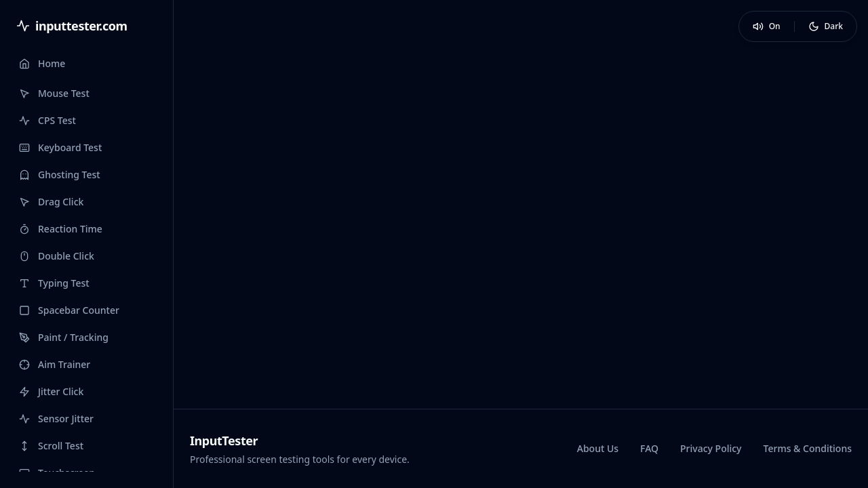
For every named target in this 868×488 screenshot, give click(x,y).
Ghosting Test (60, 175)
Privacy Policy (711, 448)
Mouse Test (54, 93)
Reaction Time (61, 229)
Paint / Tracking (64, 337)
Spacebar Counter (69, 310)
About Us (598, 448)
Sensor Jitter (56, 419)
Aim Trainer (55, 364)
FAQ (649, 448)
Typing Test (54, 283)
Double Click (57, 256)
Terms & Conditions (808, 448)
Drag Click (51, 202)
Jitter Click (51, 391)
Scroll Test (51, 446)
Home (42, 63)
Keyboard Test (60, 147)
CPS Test (47, 120)
